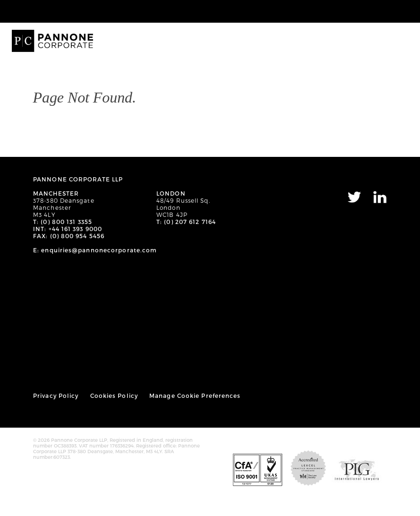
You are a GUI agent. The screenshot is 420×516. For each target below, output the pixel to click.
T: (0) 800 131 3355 (63, 222)
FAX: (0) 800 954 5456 (69, 236)
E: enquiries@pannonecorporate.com (95, 250)
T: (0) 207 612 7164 (186, 222)
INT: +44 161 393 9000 (68, 229)
